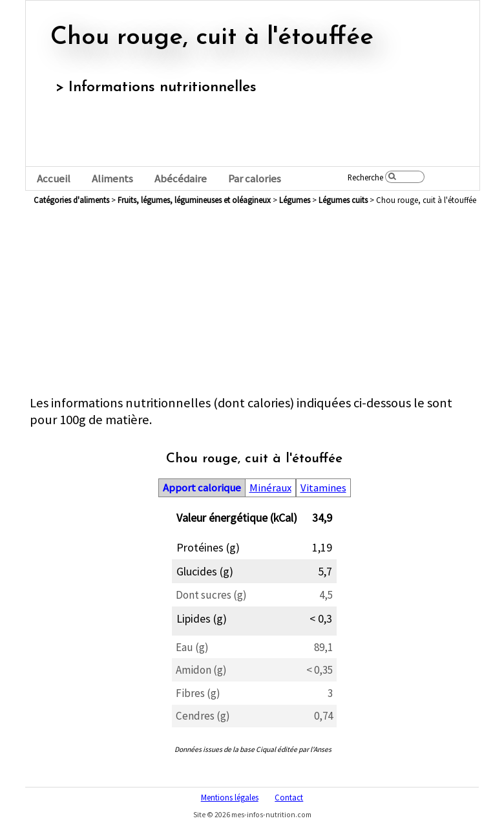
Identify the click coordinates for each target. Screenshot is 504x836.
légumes (295, 200)
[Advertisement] (254, 304)
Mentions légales (230, 797)
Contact (289, 797)
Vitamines (323, 488)
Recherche (365, 177)
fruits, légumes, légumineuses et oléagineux (194, 200)
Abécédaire (181, 179)
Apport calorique (202, 488)
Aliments (112, 179)
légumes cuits (343, 200)
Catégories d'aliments (71, 200)
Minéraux (270, 488)
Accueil (54, 179)
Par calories (255, 179)
